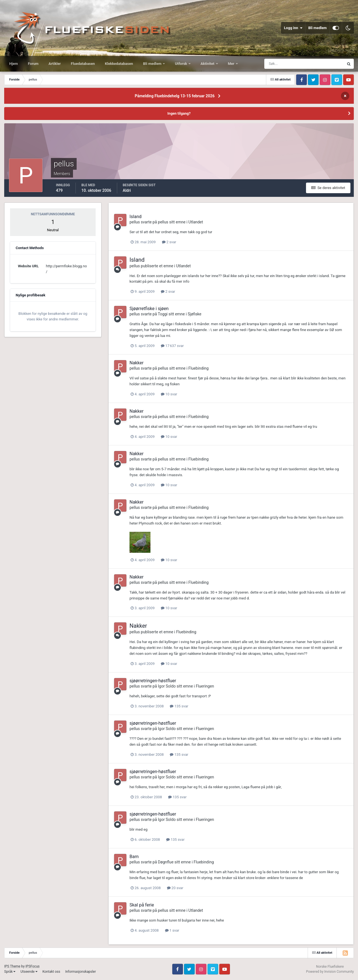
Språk (10, 972)
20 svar (175, 888)
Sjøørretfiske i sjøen (149, 309)
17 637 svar (172, 346)
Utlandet (196, 222)
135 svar (179, 706)
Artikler (55, 64)
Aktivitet (208, 64)
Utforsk (181, 64)
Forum (33, 64)
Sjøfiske (195, 314)
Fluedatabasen (83, 64)
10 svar (169, 394)
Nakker (136, 363)
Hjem (14, 64)
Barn (134, 857)
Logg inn (293, 28)
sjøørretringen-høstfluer (153, 681)
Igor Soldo (167, 686)
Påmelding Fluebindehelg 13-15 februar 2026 (175, 96)
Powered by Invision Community (330, 972)
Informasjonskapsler (81, 972)
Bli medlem (317, 28)
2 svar (169, 242)
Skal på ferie (142, 905)
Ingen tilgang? (179, 113)
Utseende (29, 972)
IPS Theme (12, 966)
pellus (135, 222)
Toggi (163, 314)
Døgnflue (166, 862)
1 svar (172, 930)
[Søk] (283, 64)
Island (136, 217)
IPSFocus (32, 966)
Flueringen (205, 686)
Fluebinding (199, 368)
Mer (232, 64)
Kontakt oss (51, 972)
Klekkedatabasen (119, 64)
